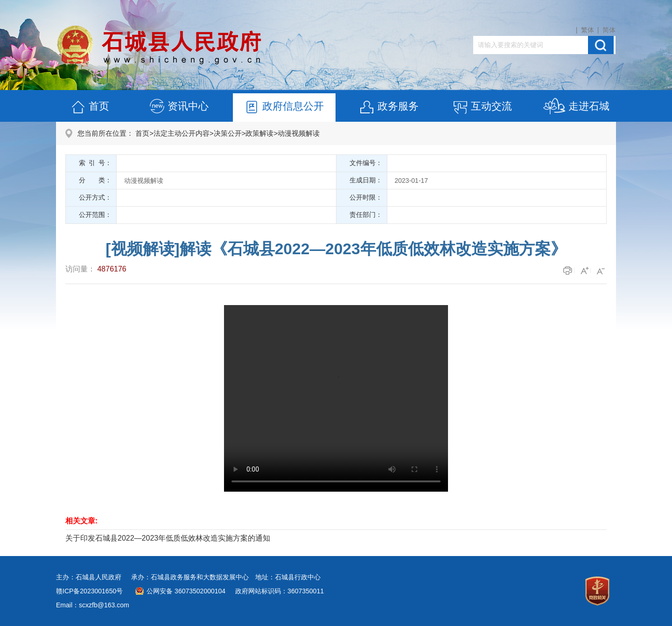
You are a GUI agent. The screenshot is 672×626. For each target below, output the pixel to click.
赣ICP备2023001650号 (89, 591)
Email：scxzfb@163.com (93, 605)
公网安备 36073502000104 (186, 591)
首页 (90, 108)
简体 (609, 30)
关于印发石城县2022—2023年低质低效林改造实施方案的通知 (168, 538)
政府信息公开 (284, 108)
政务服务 (389, 108)
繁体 (588, 30)
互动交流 (482, 108)
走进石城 (576, 108)
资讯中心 (179, 108)
